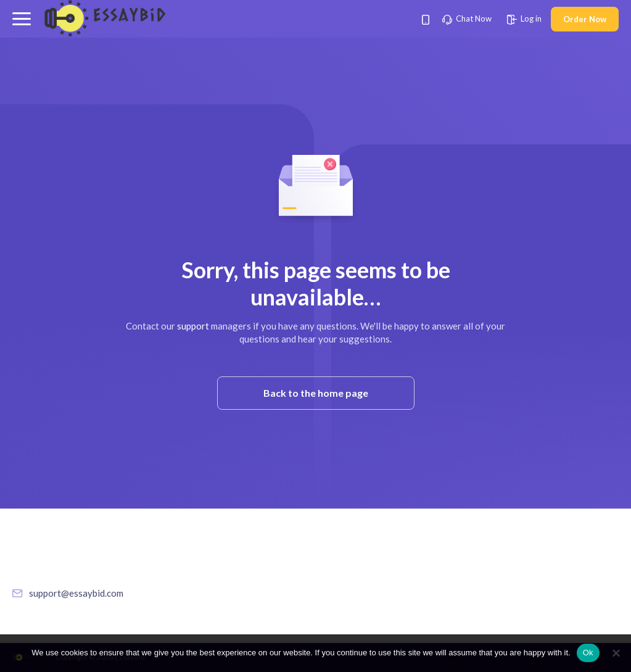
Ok (588, 653)
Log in (524, 19)
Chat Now (467, 19)
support (193, 326)
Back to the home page (316, 393)
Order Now (585, 19)
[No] (616, 653)
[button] (22, 19)
